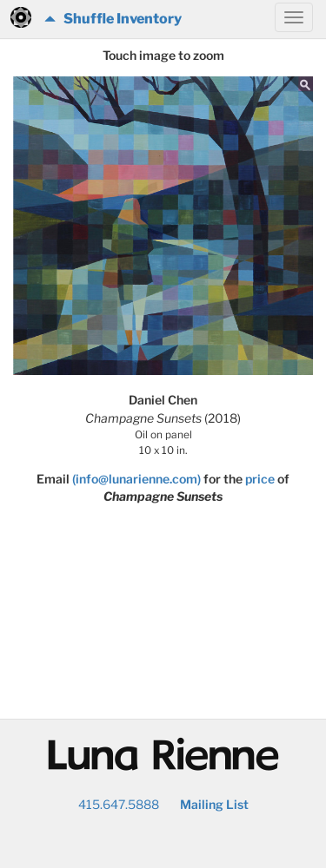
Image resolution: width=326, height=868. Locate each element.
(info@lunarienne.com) (136, 479)
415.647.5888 (119, 804)
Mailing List (214, 804)
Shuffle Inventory (113, 19)
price (260, 479)
